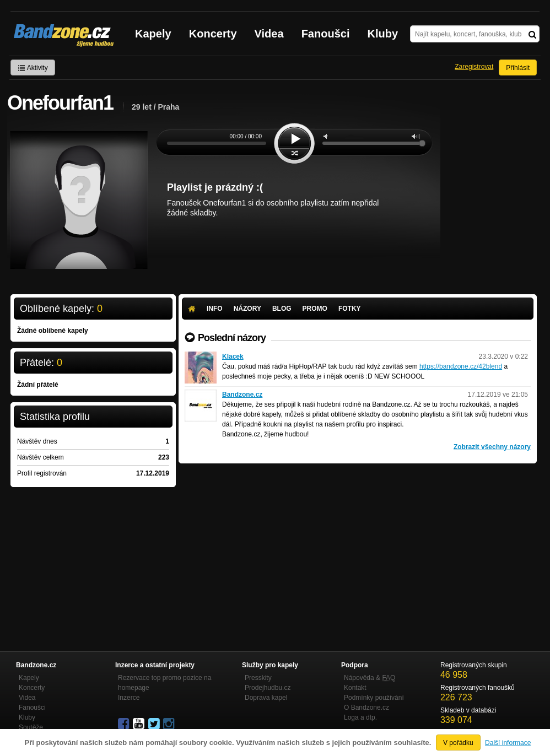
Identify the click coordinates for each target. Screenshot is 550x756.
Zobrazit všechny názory (492, 447)
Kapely (153, 34)
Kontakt (355, 688)
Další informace (508, 743)
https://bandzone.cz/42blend (461, 366)
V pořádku (458, 743)
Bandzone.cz (242, 395)
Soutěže (31, 727)
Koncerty (213, 34)
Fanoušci (326, 34)
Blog (282, 309)
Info (215, 309)
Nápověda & (370, 678)
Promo (315, 309)
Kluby (383, 34)
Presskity (258, 678)
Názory (247, 309)
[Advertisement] (358, 546)
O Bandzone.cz (366, 708)
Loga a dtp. (360, 717)
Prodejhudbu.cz (268, 688)
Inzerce (129, 698)
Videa (269, 34)
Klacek (233, 357)
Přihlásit (518, 68)
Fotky (350, 309)
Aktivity (33, 68)
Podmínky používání (374, 698)
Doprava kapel (266, 698)
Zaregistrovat (474, 67)
